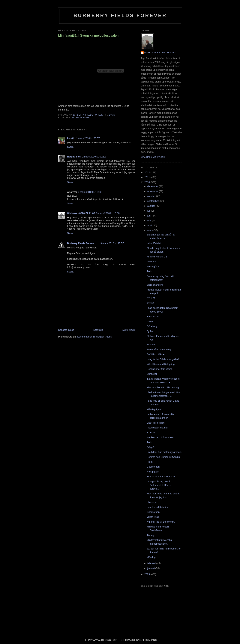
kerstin (71, 138)
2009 (147, 574)
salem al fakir (81, 118)
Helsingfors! (153, 266)
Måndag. (151, 557)
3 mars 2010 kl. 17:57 (112, 243)
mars (150, 230)
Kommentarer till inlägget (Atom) (94, 337)
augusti (152, 206)
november (153, 191)
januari (151, 568)
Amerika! (151, 261)
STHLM (151, 298)
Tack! (149, 271)
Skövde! (151, 345)
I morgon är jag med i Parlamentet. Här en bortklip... (159, 485)
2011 (147, 177)
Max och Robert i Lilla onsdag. (163, 387)
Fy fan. (150, 331)
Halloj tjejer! (153, 472)
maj (150, 221)
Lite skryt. (152, 502)
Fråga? (150, 447)
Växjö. (150, 321)
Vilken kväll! (153, 517)
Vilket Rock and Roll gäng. (161, 364)
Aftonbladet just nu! (157, 428)
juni (150, 216)
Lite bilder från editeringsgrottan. (164, 452)
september (153, 201)
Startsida (98, 330)
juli (149, 211)
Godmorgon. (153, 467)
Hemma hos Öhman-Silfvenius (163, 457)
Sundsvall (152, 374)
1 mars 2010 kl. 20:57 (88, 138)
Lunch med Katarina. (158, 507)
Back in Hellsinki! (156, 423)
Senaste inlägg (66, 330)
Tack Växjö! (153, 317)
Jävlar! (150, 303)
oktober (152, 196)
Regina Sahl (74, 157)
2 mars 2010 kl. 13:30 (90, 192)
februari (152, 563)
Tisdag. (151, 535)
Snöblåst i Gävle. (156, 354)
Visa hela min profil (153, 157)
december (153, 186)
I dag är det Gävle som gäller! (163, 359)
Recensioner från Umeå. (160, 369)
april (150, 225)
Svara (70, 147)
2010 (147, 182)
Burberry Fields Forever (120, 15)
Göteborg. (152, 326)
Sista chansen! (155, 285)
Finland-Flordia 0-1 (157, 257)
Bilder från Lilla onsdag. (159, 349)
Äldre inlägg (129, 330)
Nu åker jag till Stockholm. (161, 437)
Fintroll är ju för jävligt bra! (161, 476)
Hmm (150, 462)
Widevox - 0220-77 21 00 (81, 213)
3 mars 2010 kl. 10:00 (108, 213)
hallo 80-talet (154, 243)
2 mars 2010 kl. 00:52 (94, 157)
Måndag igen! (154, 409)
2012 (147, 172)
